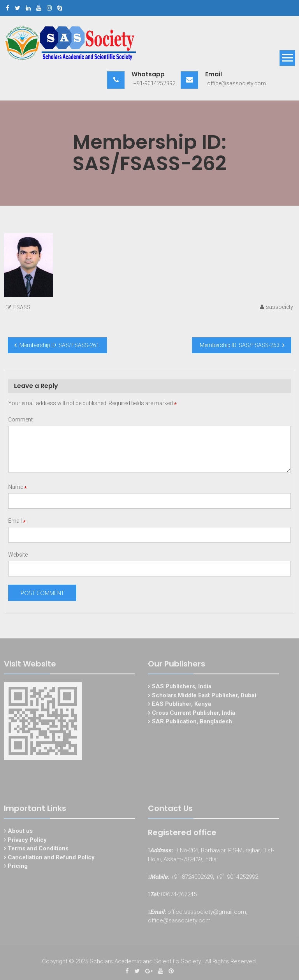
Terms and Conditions (38, 849)
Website (18, 555)
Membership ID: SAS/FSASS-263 (240, 345)
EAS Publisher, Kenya (181, 705)
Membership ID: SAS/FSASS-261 (59, 345)
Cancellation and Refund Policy (51, 858)
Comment (20, 419)
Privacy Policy (27, 841)
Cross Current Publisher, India (193, 714)
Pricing (18, 867)
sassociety (280, 307)
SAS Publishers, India (182, 687)
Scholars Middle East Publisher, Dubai (204, 696)
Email (17, 521)
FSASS (22, 307)
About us (20, 832)
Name (18, 487)
